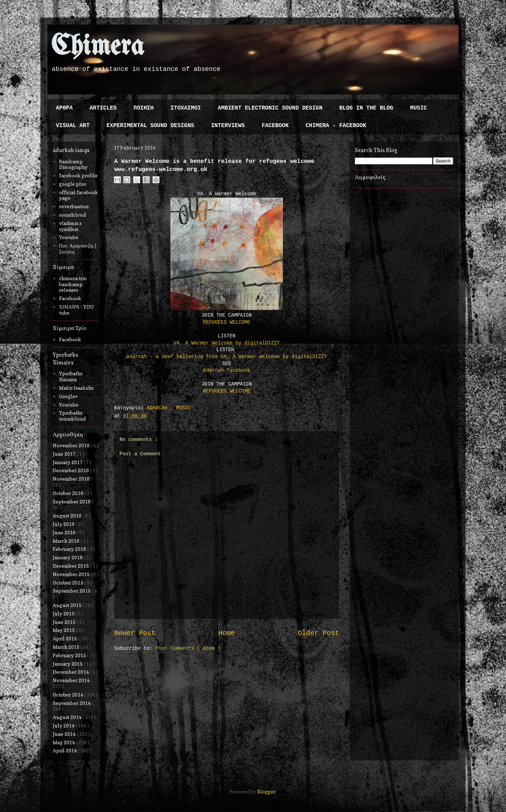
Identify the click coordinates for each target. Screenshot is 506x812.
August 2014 (68, 717)
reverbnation (74, 206)
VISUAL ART (73, 126)
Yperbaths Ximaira (71, 376)
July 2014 (64, 725)
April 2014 (65, 750)
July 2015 (64, 613)
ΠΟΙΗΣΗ (144, 108)
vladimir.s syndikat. (70, 226)
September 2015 (72, 591)
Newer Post (135, 633)
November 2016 (72, 479)
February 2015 (70, 655)
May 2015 (64, 630)
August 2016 (68, 516)
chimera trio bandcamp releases (73, 284)
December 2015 (71, 566)
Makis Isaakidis (76, 388)
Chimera (98, 47)
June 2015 (65, 622)
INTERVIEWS (228, 126)
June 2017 (65, 454)
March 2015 (67, 647)
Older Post (318, 633)
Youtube (69, 237)
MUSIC (419, 108)
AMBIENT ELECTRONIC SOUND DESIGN (270, 108)
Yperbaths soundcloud (72, 416)
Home (226, 633)
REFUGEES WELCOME (227, 322)
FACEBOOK (275, 126)
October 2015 (69, 583)
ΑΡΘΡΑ (64, 108)
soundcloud (72, 215)
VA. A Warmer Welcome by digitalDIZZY (227, 343)
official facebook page (79, 195)
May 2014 (64, 742)
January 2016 (68, 557)
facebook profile (78, 175)
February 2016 (70, 549)
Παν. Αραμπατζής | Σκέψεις (78, 249)
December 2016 (71, 470)
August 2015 (68, 605)
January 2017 (68, 462)
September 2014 (72, 703)
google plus (73, 184)
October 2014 (69, 695)
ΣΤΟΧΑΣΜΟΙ (186, 108)
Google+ (68, 396)
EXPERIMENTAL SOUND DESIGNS (150, 126)
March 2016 (67, 541)
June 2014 (65, 734)
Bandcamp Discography (73, 164)
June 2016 (65, 532)
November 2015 (72, 574)
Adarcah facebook (227, 370)
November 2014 (72, 680)
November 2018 (72, 445)
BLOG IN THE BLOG (366, 108)
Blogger (266, 791)
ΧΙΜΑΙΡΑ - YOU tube (77, 310)
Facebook (70, 298)
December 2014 (71, 672)
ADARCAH (158, 408)
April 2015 (65, 638)
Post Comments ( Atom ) (188, 648)
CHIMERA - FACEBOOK (336, 126)
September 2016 (72, 501)
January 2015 (68, 664)
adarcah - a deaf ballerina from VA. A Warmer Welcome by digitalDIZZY (226, 357)
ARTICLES (103, 108)
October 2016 (69, 493)
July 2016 (64, 524)
